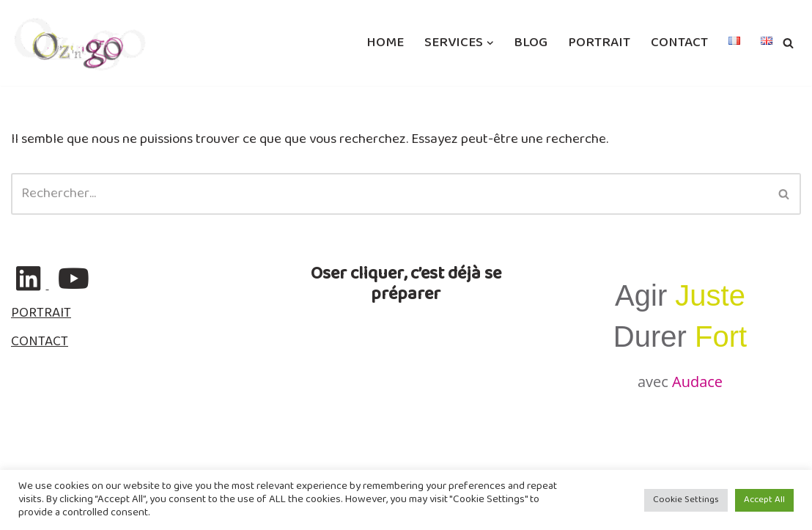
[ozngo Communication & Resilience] (80, 43)
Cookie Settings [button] (686, 500)
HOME (385, 43)
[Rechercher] (788, 43)
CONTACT (679, 43)
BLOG (531, 43)
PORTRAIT (599, 43)
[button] (490, 43)
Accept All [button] (764, 500)
